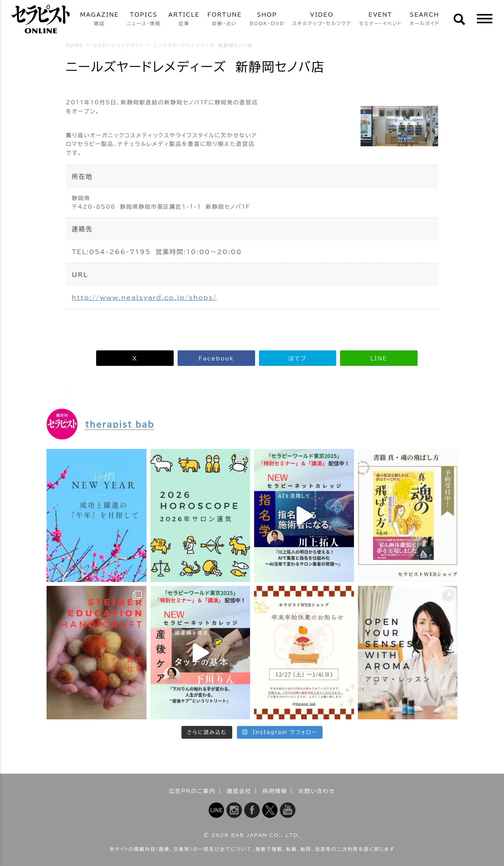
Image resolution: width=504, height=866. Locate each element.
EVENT (380, 20)
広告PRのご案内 (192, 791)
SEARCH (425, 20)
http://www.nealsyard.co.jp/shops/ (144, 298)
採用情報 (275, 791)
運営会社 (239, 791)
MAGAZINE (99, 20)
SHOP (267, 20)
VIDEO (322, 20)
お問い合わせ (317, 791)
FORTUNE (225, 20)
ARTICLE (184, 20)
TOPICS (144, 20)
